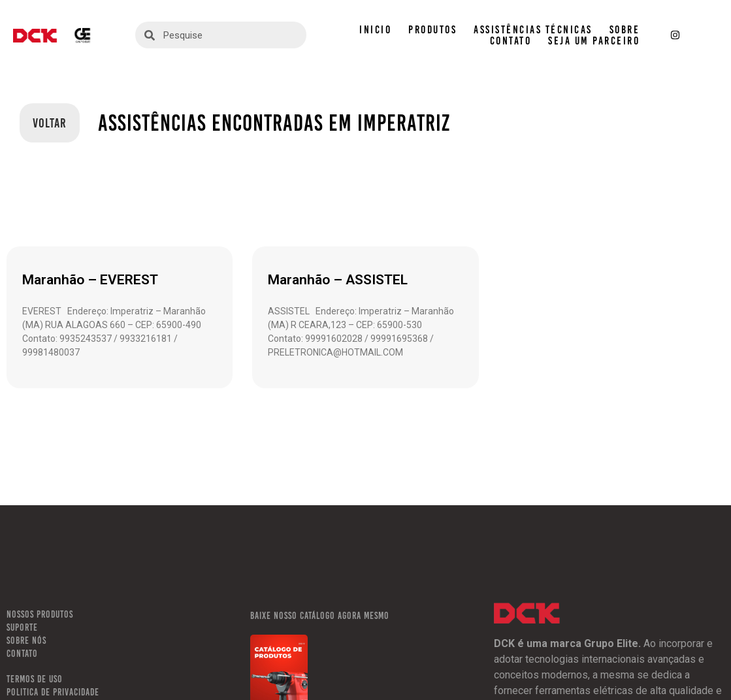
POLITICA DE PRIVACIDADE (53, 692)
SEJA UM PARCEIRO (594, 41)
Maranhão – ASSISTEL (338, 280)
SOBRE (625, 30)
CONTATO (511, 41)
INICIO (375, 30)
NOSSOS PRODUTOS (40, 614)
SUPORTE (22, 627)
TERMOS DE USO (35, 679)
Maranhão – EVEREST (90, 280)
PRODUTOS (432, 30)
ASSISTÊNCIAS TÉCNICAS (533, 30)
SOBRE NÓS (26, 641)
